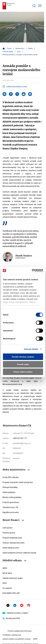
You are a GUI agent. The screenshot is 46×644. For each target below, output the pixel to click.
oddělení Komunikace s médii (17, 86)
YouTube (22, 605)
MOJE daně (7, 573)
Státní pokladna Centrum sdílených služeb (19, 553)
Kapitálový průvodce (11, 512)
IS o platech (7, 588)
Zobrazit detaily (31, 349)
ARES (5, 568)
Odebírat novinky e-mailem (15, 613)
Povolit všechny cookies (23, 357)
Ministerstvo (20, 49)
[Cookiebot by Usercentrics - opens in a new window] (32, 270)
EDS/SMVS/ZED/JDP (11, 593)
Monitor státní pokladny (12, 497)
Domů (9, 49)
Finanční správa (9, 533)
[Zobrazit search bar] (34, 6)
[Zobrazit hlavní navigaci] (40, 6)
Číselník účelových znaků (13, 578)
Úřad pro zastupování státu (13, 543)
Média (30, 49)
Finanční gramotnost (11, 502)
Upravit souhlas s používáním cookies (17, 639)
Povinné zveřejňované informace (20, 631)
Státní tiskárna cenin (11, 548)
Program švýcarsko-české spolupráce (18, 482)
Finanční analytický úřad (12, 538)
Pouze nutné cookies (23, 372)
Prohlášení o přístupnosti (12, 635)
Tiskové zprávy (8, 52)
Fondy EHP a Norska (11, 477)
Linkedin (15, 605)
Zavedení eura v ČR (10, 507)
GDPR (35, 639)
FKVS (5, 583)
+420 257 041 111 (20, 438)
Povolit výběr (23, 364)
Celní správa (7, 528)
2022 (19, 52)
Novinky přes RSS (11, 618)
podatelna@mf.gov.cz (22, 443)
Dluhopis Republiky (10, 487)
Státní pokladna (9, 492)
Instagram (29, 605)
